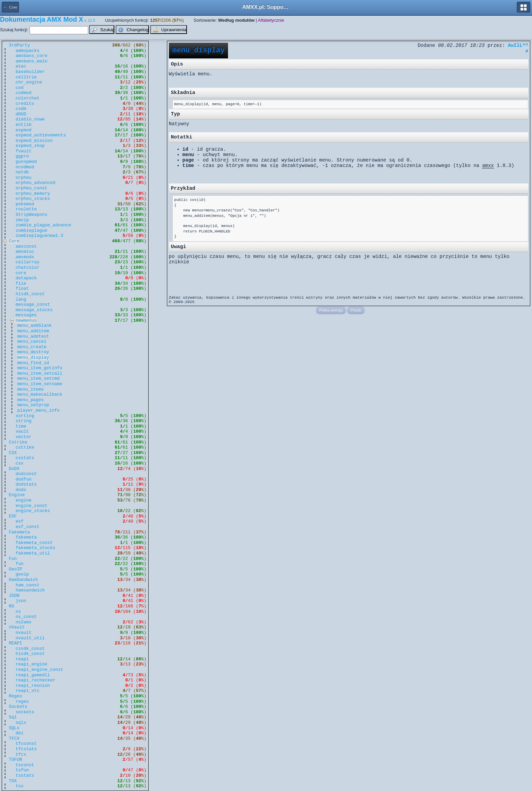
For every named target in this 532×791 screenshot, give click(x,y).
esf (20, 521)
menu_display (33, 357)
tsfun (22, 770)
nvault (24, 633)
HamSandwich (23, 580)
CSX (13, 453)
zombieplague (32, 231)
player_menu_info (39, 410)
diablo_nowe (30, 119)
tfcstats (26, 749)
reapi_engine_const (39, 670)
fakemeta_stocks (35, 548)
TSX (13, 781)
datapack (26, 278)
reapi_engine (32, 664)
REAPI (15, 643)
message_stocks (34, 310)
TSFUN (15, 760)
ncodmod (25, 167)
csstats (25, 458)
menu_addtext (33, 336)
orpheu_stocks (33, 199)
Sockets (18, 707)
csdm (21, 109)
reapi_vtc (27, 691)
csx (20, 463)
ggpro (22, 156)
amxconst (26, 247)
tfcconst (26, 744)
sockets (25, 712)
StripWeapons (32, 215)
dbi (20, 733)
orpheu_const (32, 188)
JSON (14, 596)
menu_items (31, 389)
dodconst (26, 474)
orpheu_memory (33, 194)
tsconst (25, 765)
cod (20, 88)
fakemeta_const (34, 543)
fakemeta (26, 537)
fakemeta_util (33, 553)
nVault (17, 627)
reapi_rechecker (35, 680)
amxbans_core (32, 56)
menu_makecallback (40, 394)
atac (21, 66)
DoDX (14, 469)
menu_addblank (34, 326)
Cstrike (18, 442)
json (21, 601)
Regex (15, 696)
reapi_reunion (33, 686)
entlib (24, 125)
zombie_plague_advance (43, 225)
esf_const (27, 527)
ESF (13, 516)
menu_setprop (33, 405)
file (21, 284)
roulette (26, 209)
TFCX (14, 739)
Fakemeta (19, 532)
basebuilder (30, 72)
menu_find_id (33, 363)
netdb (22, 172)
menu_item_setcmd (39, 379)
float (22, 289)
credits (25, 104)
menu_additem (33, 331)
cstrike (25, 447)
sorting (25, 416)
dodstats (26, 484)
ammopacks (27, 51)
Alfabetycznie (271, 20)
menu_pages (31, 400)
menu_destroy (33, 352)
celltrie (26, 77)
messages (26, 315)
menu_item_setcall (40, 373)
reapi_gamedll (33, 675)
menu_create (32, 347)
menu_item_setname (40, 384)
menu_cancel (32, 342)
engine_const (32, 506)
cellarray (27, 262)
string (24, 421)
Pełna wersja (331, 310)
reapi (22, 659)
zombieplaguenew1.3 (39, 236)
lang (21, 299)
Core (14, 241)
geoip (22, 574)
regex (22, 702)
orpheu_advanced (35, 183)
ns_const (26, 617)
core (21, 273)
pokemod (25, 204)
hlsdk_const (30, 294)
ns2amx (24, 622)
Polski (356, 310)
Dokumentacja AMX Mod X (42, 19)
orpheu (24, 178)
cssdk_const (30, 649)
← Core (10, 7)
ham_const (27, 585)
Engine (17, 495)
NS (12, 606)
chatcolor (27, 268)
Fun (13, 559)
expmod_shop (30, 146)
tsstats (25, 776)
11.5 (92, 20)
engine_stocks (33, 511)
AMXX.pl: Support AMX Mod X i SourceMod (266, 7)
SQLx (14, 728)
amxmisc (25, 252)
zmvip (22, 220)
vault (22, 431)
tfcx (21, 755)
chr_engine (29, 82)
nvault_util (30, 638)
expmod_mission (34, 141)
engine (24, 500)
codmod (24, 93)
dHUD (21, 114)
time (21, 426)
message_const (33, 305)
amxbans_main (32, 61)
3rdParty (19, 45)
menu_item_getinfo (40, 368)
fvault (24, 151)
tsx (20, 786)
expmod (24, 130)
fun (20, 564)
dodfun (24, 479)
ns (18, 612)
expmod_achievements (41, 135)
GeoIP (15, 569)
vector (24, 437)
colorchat (27, 98)
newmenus (26, 321)
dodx (21, 490)
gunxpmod (26, 162)
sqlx (21, 723)
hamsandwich (30, 590)
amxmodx (25, 257)
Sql (13, 717)
